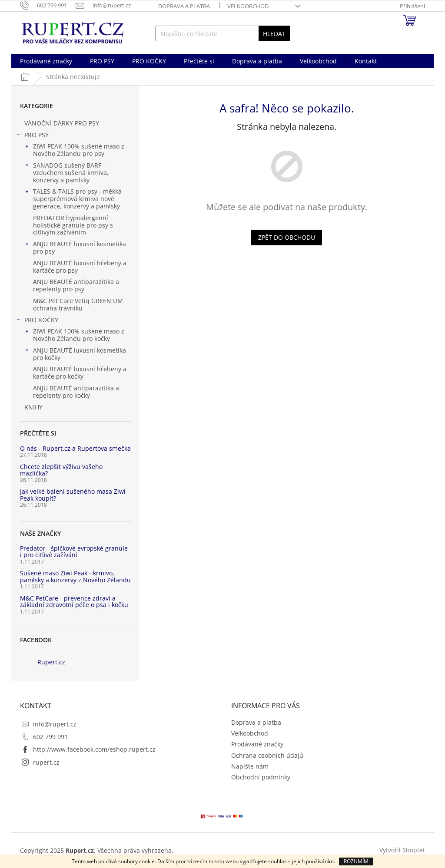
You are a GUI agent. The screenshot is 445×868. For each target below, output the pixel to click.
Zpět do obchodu (287, 237)
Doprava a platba (184, 6)
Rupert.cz (51, 662)
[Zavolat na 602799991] (48, 5)
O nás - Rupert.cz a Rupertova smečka (75, 448)
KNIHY (34, 407)
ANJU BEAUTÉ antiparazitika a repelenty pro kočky (76, 392)
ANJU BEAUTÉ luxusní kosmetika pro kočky (75, 354)
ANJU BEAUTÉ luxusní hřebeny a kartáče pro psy (80, 267)
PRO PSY (32, 136)
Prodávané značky (257, 744)
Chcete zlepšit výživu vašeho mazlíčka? (61, 470)
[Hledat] (223, 33)
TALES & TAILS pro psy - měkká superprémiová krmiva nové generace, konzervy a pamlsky (73, 199)
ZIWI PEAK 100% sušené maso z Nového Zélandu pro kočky (74, 335)
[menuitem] (46, 61)
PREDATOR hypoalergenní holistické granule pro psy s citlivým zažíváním (73, 225)
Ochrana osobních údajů (267, 755)
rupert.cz (46, 762)
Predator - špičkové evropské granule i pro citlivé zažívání (74, 552)
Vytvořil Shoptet (402, 850)
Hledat (274, 34)
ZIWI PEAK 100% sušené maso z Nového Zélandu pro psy (74, 150)
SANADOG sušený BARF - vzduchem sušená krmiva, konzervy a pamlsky (66, 173)
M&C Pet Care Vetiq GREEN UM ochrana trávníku (78, 304)
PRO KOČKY (37, 321)
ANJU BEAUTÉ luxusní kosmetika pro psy (75, 248)
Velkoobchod (248, 6)
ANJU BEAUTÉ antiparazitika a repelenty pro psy (76, 285)
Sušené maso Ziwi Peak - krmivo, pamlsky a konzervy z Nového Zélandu (75, 576)
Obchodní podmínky (261, 777)
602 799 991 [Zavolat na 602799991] (50, 737)
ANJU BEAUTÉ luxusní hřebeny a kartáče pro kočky (80, 373)
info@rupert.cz (55, 724)
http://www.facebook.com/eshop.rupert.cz (94, 749)
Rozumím (356, 861)
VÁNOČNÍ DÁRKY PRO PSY (63, 123)
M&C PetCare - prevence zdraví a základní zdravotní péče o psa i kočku (74, 602)
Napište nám (250, 766)
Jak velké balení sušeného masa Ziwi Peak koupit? (73, 495)
